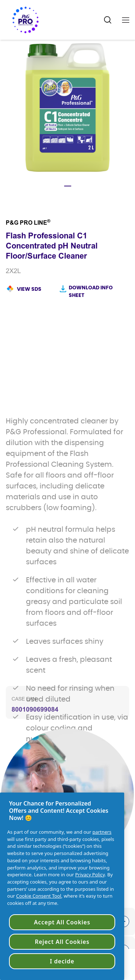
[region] (62, 886)
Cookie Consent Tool (39, 896)
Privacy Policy (90, 875)
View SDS (29, 289)
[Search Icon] (108, 20)
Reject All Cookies (62, 942)
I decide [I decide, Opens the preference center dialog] (62, 961)
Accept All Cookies (62, 922)
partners (102, 832)
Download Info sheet (91, 292)
